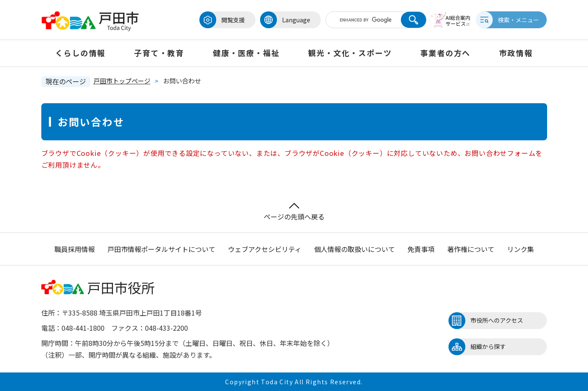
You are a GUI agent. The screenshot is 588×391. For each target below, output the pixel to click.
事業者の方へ (445, 53)
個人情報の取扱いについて (354, 249)
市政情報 (516, 53)
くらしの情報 (80, 53)
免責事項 (421, 249)
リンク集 (521, 249)
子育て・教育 (159, 53)
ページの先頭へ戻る (294, 212)
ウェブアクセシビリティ (265, 249)
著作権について (471, 249)
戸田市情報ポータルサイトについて (161, 249)
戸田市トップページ (122, 81)
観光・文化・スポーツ (350, 53)
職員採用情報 (75, 249)
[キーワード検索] (363, 20)
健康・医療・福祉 (246, 53)
